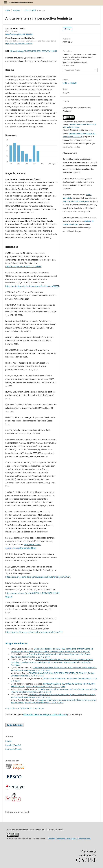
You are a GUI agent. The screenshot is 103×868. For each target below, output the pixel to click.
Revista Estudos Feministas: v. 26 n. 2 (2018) (31, 697)
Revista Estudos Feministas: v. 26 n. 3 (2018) (32, 692)
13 (33, 708)
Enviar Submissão (15, 725)
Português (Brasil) (13, 749)
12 (31, 708)
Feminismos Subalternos (55, 678)
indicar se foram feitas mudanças (76, 201)
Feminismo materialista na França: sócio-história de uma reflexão (67, 689)
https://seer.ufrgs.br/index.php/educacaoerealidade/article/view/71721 (38, 577)
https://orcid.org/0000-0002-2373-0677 (19, 44)
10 (25, 708)
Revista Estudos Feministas (21, 3)
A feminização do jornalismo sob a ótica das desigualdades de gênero (59, 654)
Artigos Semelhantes (16, 643)
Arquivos (17, 10)
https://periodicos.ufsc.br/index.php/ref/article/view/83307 (32, 286)
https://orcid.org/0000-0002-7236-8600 (19, 34)
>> (43, 708)
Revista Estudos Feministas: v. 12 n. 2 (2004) (31, 670)
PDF (68, 29)
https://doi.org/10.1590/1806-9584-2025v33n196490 (33, 51)
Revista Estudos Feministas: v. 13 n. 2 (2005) (46, 686)
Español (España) (13, 745)
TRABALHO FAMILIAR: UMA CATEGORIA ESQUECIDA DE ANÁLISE (58, 673)
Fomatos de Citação (73, 70)
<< (6, 708)
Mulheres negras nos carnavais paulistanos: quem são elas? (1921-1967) (62, 695)
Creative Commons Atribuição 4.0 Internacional (69, 839)
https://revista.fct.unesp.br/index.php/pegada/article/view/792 (34, 632)
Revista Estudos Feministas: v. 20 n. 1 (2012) (44, 703)
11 (28, 708)
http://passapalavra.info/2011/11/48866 (23, 267)
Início (8, 10)
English (9, 741)
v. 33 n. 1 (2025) (30, 10)
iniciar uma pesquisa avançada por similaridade (45, 714)
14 (36, 708)
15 (39, 708)
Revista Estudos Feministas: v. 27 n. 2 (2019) (70, 651)
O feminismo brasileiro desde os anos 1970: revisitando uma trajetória (65, 668)
